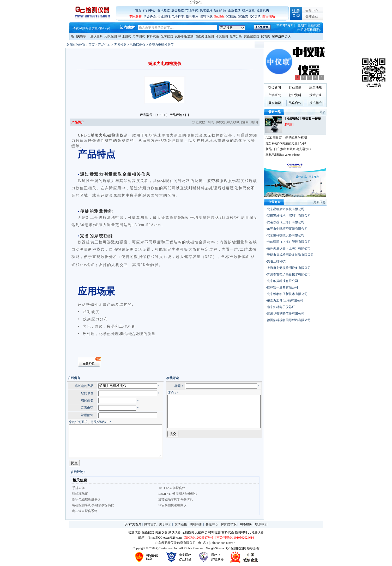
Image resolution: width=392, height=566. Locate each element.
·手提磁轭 (68, 489)
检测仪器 (135, 533)
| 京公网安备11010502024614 (234, 539)
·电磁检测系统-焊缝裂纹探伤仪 (82, 506)
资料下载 (206, 16)
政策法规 (327, 87)
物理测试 (125, 36)
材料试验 (153, 36)
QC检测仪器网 (236, 549)
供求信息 (206, 10)
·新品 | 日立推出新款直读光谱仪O (299, 149)
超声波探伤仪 (281, 36)
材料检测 (214, 533)
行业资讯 (306, 87)
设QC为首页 (133, 525)
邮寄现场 (269, 16)
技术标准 (327, 103)
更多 (334, 112)
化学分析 (236, 36)
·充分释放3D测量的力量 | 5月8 (296, 143)
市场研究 (192, 10)
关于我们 (165, 525)
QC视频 (231, 16)
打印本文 (228, 122)
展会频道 (178, 10)
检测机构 (263, 10)
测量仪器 (161, 533)
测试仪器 (174, 533)
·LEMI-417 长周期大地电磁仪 (167, 494)
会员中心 (312, 11)
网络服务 (246, 525)
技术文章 (249, 10)
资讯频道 (164, 10)
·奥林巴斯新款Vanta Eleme (293, 155)
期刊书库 (192, 16)
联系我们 (261, 525)
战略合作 (306, 103)
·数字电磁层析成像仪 (76, 500)
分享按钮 (196, 2)
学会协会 (150, 16)
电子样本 (178, 16)
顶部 (264, 122)
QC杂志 (243, 16)
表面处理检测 (204, 36)
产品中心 (149, 10)
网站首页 (150, 525)
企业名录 (234, 10)
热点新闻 (286, 87)
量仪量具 (97, 36)
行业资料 (164, 16)
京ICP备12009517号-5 (199, 539)
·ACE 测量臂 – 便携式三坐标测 (297, 138)
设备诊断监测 (184, 36)
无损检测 (111, 36)
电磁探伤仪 (126, 45)
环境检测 (222, 36)
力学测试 (139, 36)
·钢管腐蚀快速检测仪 (162, 506)
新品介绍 (220, 10)
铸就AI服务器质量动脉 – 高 (91, 28)
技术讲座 (327, 95)
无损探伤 (201, 533)
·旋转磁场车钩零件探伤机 (165, 500)
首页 (138, 10)
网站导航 (196, 525)
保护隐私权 (229, 525)
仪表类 (266, 36)
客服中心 (212, 525)
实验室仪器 (251, 36)
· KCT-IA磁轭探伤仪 (161, 489)
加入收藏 (244, 122)
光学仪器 (167, 36)
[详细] (300, 125)
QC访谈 (255, 16)
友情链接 (181, 525)
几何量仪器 (256, 533)
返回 (256, 122)
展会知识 (286, 103)
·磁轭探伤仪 (69, 494)
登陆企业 (312, 16)
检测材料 (241, 533)
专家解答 (135, 16)
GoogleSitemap (216, 549)
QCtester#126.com (170, 539)
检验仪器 (148, 533)
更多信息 (330, 202)
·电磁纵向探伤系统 (74, 512)
